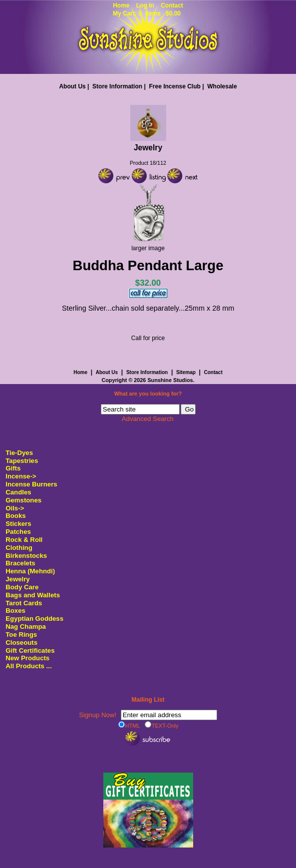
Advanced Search (148, 419)
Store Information (117, 86)
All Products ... (28, 666)
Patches (18, 532)
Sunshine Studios (170, 380)
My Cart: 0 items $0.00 (147, 13)
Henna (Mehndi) (30, 571)
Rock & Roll (24, 540)
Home (121, 5)
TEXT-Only (162, 725)
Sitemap (186, 372)
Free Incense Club (174, 86)
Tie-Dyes (19, 453)
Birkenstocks (26, 556)
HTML (129, 725)
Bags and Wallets (33, 595)
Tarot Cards (24, 603)
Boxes (15, 611)
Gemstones (23, 500)
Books (15, 516)
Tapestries (22, 461)
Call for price (148, 338)
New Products (27, 658)
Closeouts (21, 643)
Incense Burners (31, 484)
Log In (145, 5)
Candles (18, 492)
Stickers (18, 524)
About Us (72, 86)
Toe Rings (21, 635)
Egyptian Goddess (34, 619)
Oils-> (15, 508)
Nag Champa (26, 627)
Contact (172, 5)
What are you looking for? (148, 394)
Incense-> (21, 476)
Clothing (19, 548)
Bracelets (20, 563)
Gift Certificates (30, 651)
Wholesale (222, 86)
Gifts (13, 468)
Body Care (22, 587)
